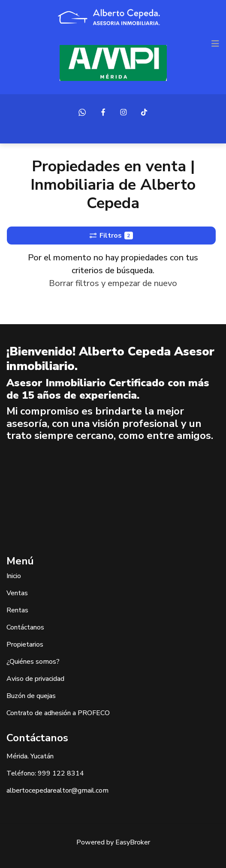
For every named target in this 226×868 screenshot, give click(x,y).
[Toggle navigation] (215, 44)
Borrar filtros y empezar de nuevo (113, 283)
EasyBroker (133, 842)
